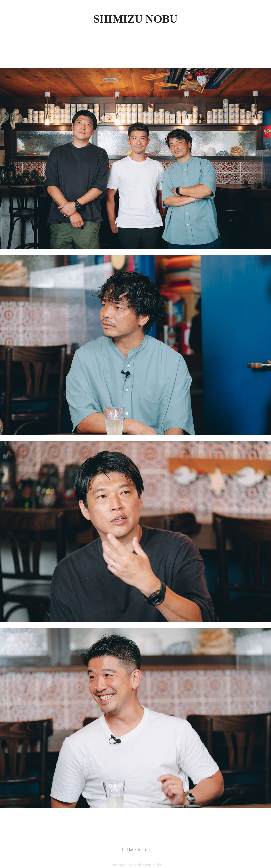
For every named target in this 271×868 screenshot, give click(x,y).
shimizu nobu (135, 19)
